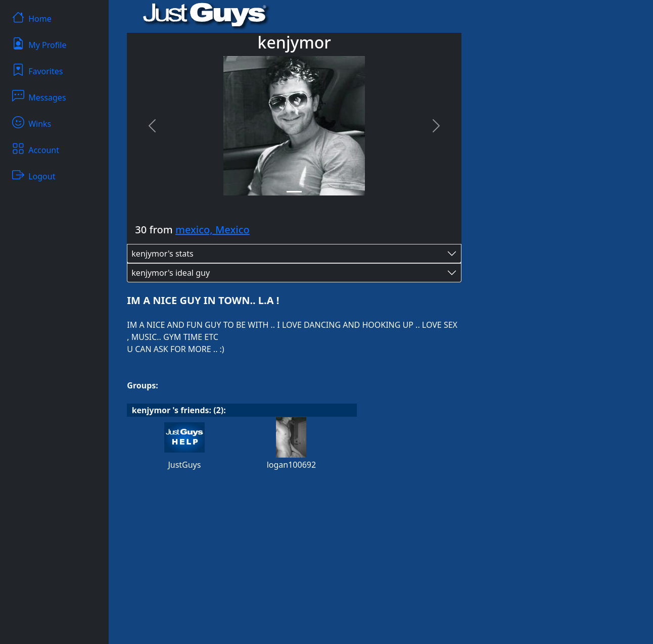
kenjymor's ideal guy (171, 273)
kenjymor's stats (162, 254)
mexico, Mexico (213, 230)
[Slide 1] (294, 192)
